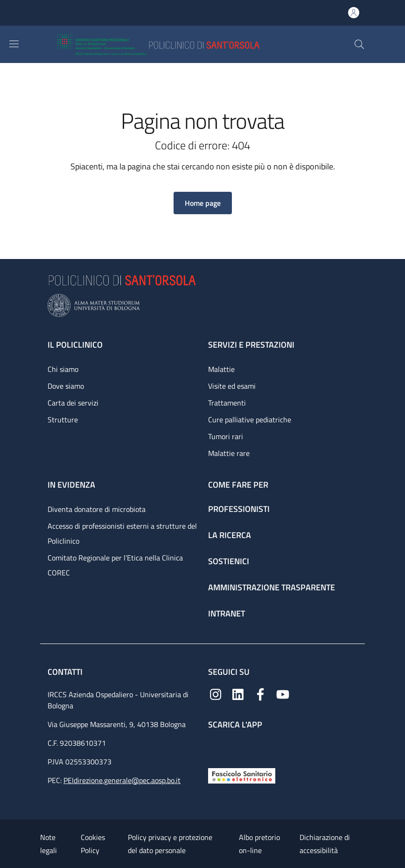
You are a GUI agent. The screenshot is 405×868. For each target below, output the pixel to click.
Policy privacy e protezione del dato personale (170, 844)
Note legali (49, 844)
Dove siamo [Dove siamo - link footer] (66, 386)
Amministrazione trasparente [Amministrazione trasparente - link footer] (272, 587)
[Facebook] (260, 694)
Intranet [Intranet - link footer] (227, 613)
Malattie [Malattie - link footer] (221, 369)
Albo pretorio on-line (259, 844)
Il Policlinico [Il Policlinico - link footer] (75, 345)
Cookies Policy (93, 844)
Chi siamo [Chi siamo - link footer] (63, 369)
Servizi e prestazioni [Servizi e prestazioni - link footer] (251, 345)
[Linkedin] (238, 694)
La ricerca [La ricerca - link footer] (230, 535)
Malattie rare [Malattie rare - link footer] (229, 453)
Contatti (66, 672)
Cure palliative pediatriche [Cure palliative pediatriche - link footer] (250, 420)
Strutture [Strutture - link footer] (63, 420)
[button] (359, 44)
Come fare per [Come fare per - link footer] (238, 485)
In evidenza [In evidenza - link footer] (71, 485)
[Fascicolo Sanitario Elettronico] (242, 775)
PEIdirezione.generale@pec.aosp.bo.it (122, 780)
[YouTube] (283, 694)
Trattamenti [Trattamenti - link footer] (227, 403)
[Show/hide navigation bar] (14, 44)
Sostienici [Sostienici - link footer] (229, 561)
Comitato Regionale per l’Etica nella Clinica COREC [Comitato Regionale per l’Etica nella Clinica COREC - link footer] (115, 565)
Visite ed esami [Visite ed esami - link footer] (232, 386)
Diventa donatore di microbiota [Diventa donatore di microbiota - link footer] (97, 509)
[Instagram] (216, 694)
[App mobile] (216, 746)
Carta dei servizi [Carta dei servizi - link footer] (73, 403)
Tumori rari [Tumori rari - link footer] (226, 436)
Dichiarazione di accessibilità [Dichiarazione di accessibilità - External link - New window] (325, 844)
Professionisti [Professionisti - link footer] (239, 509)
